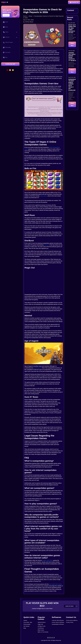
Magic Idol (40, 624)
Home (5, 22)
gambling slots (38, 368)
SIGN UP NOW (72, 606)
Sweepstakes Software (58, 624)
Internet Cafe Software (58, 620)
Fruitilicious (41, 628)
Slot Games (7, 52)
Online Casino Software (58, 622)
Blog (5, 57)
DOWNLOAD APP (10, 64)
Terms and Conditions (72, 620)
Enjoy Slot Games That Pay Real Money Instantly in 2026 (72, 29)
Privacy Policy (70, 622)
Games (25, 620)
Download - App (28, 622)
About (5, 27)
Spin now (6, 15)
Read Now (72, 44)
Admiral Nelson (42, 622)
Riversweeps (7, 47)
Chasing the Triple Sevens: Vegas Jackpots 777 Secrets (72, 57)
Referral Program (8, 42)
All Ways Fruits (42, 626)
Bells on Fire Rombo (43, 632)
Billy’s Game (41, 630)
